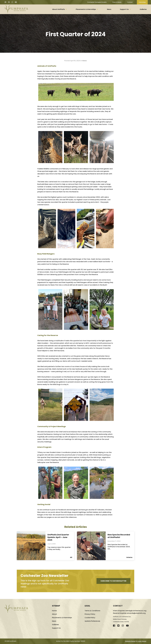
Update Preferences (92, 621)
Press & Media (117, 2)
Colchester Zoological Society (97, 2)
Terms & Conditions (92, 611)
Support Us (124, 9)
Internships (142, 2)
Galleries (143, 9)
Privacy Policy (90, 614)
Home (54, 611)
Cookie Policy (90, 618)
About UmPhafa (58, 9)
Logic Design (142, 641)
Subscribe (113, 581)
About (54, 614)
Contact (130, 2)
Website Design (130, 641)
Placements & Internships (86, 9)
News (109, 9)
